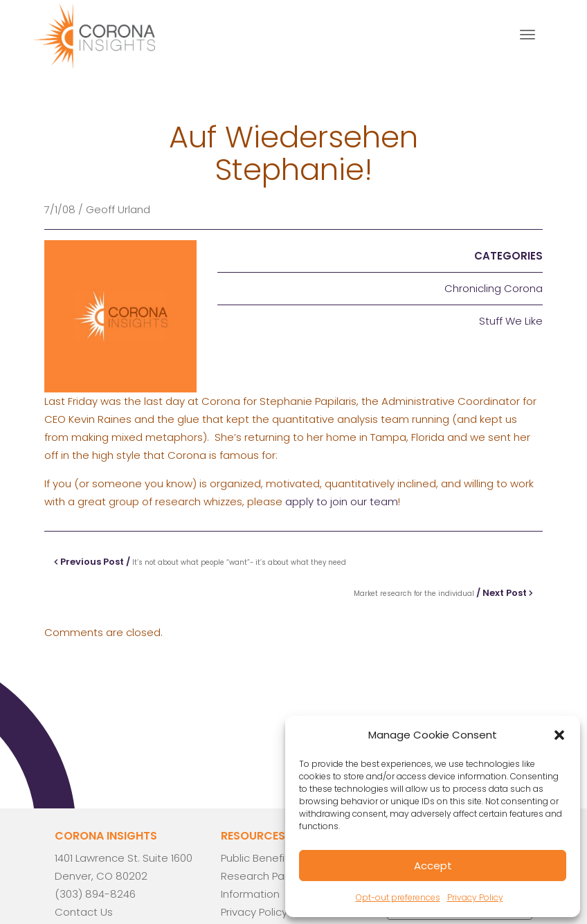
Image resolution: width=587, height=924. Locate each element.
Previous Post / (200, 562)
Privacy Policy (475, 897)
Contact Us (84, 912)
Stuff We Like (511, 321)
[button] (559, 735)
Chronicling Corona (494, 288)
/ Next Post (443, 593)
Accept (433, 866)
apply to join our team (342, 501)
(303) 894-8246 (95, 894)
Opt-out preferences (398, 897)
